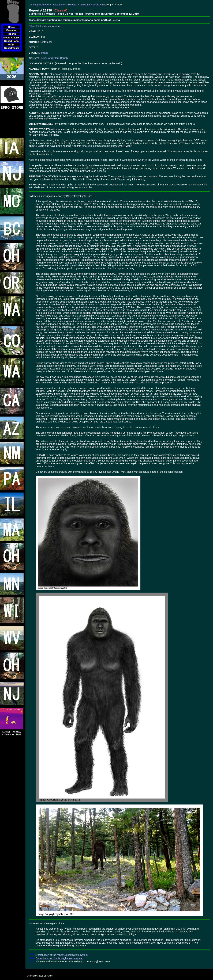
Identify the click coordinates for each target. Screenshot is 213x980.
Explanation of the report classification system (62, 955)
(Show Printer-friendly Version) (45, 26)
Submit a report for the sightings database (59, 958)
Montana (73, 5)
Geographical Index (39, 5)
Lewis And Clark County (92, 5)
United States (59, 5)
